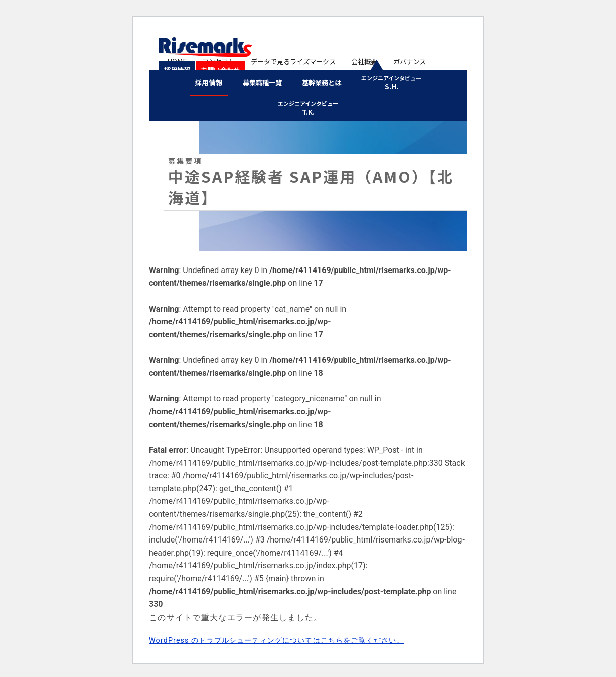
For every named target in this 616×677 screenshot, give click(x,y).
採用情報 (438, 61)
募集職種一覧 (261, 82)
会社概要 (355, 61)
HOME (174, 61)
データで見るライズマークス (285, 61)
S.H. (394, 82)
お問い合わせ (186, 68)
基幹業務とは (323, 82)
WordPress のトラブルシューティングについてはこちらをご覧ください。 (294, 637)
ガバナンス (396, 61)
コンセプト (212, 61)
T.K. (308, 106)
